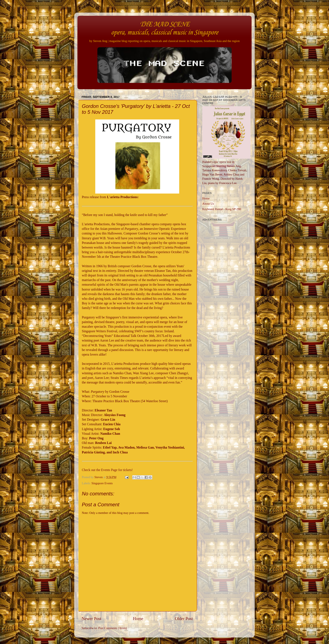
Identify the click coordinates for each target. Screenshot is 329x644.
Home (138, 619)
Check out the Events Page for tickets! (107, 470)
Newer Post (91, 619)
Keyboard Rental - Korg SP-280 (222, 209)
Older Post (184, 619)
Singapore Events (102, 483)
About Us (208, 204)
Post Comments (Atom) (113, 628)
